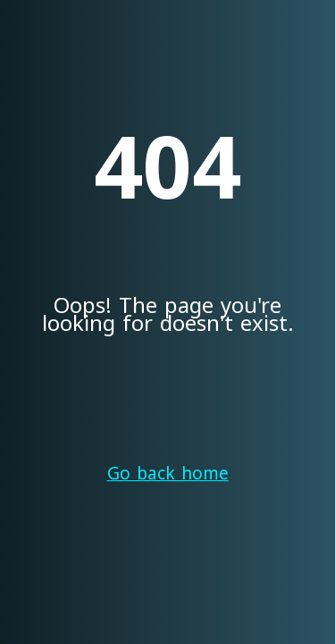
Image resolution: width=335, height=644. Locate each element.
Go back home (168, 474)
